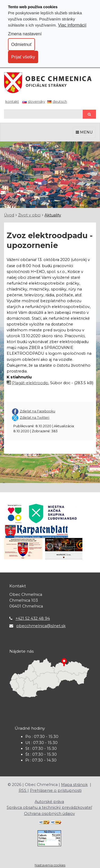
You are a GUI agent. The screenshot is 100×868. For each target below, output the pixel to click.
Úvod (9, 215)
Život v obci (29, 215)
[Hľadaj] (43, 114)
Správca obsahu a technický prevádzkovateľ (49, 807)
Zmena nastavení (25, 34)
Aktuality (53, 215)
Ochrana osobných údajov (49, 814)
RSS (23, 790)
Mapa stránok (74, 785)
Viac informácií (72, 25)
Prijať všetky (23, 57)
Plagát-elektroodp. (31, 383)
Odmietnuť (21, 44)
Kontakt (12, 101)
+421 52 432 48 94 (33, 618)
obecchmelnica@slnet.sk (41, 626)
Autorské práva (49, 802)
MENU (84, 132)
